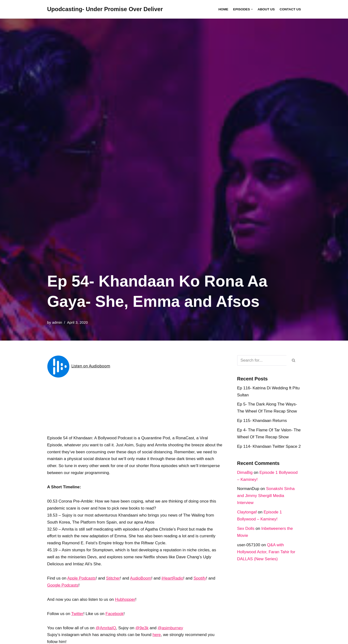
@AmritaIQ (106, 628)
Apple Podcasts (81, 578)
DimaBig (245, 472)
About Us (266, 9)
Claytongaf (247, 512)
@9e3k (142, 628)
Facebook (115, 614)
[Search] (262, 360)
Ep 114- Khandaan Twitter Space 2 (269, 446)
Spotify (200, 578)
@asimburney (170, 628)
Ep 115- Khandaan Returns (262, 421)
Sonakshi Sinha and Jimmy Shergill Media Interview (266, 496)
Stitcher (113, 578)
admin (57, 322)
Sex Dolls (246, 528)
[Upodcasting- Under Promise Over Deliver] (105, 9)
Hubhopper (125, 599)
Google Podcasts (63, 585)
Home (223, 9)
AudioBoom (141, 578)
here (157, 635)
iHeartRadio (173, 578)
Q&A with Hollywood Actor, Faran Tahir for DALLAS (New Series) (266, 552)
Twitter (77, 614)
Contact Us (290, 9)
